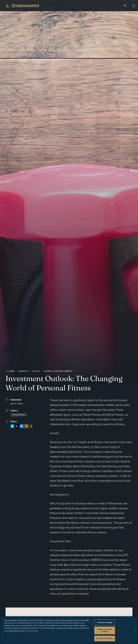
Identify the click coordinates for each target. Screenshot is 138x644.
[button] (134, 6)
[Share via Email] (26, 426)
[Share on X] (17, 426)
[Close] (135, 630)
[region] (69, 630)
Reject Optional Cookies (105, 630)
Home (10, 371)
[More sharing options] (31, 426)
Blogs (36, 371)
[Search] (125, 6)
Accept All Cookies (105, 638)
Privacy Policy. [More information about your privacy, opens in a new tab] (33, 631)
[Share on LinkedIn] (12, 426)
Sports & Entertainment (58, 371)
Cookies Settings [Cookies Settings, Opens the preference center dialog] (105, 622)
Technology (19, 415)
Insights (24, 371)
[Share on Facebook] (22, 426)
